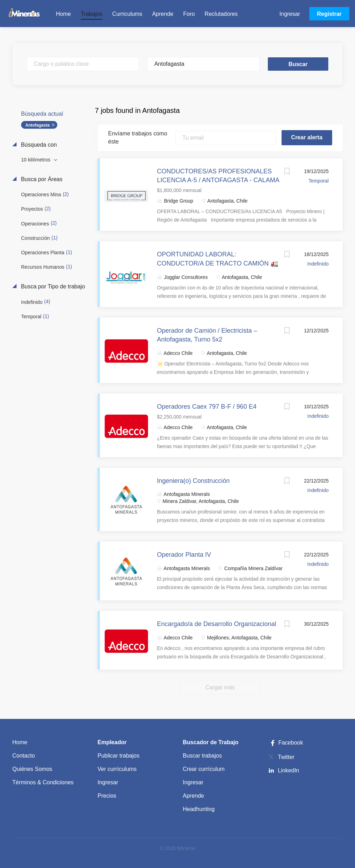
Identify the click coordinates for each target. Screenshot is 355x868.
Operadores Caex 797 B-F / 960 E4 (207, 407)
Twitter (286, 757)
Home (20, 742)
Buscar (298, 64)
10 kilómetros (36, 160)
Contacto (24, 756)
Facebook (286, 743)
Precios (107, 796)
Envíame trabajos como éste (138, 138)
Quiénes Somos (32, 769)
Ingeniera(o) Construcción (193, 481)
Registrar (329, 14)
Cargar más (220, 687)
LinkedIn (289, 770)
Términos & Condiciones (43, 782)
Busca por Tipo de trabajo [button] (52, 286)
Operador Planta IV (184, 555)
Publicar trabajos (119, 756)
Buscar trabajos (202, 756)
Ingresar (290, 14)
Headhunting (199, 809)
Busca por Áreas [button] (41, 179)
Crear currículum (204, 769)
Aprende (193, 796)
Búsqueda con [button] (38, 145)
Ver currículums (117, 769)
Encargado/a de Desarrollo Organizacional (217, 624)
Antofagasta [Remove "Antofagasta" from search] (37, 125)
